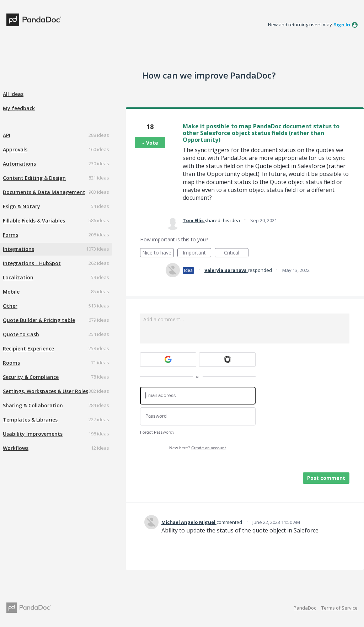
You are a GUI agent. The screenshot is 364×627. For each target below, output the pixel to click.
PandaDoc (305, 608)
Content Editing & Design (34, 178)
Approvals (15, 149)
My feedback (19, 108)
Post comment (326, 478)
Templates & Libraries (30, 420)
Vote (152, 143)
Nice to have (158, 253)
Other (10, 306)
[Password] (198, 416)
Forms (10, 235)
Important (197, 253)
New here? (198, 448)
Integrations (18, 249)
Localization (18, 277)
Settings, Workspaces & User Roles (45, 391)
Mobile (11, 292)
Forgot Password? (157, 432)
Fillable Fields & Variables (34, 221)
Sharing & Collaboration (33, 405)
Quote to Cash (21, 334)
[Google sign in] (168, 360)
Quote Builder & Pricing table (39, 320)
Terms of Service (339, 608)
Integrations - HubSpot (32, 263)
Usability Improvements (33, 434)
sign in (342, 25)
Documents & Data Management (44, 192)
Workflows (16, 448)
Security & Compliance (31, 377)
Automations (19, 164)
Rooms (11, 363)
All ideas (13, 94)
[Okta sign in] (227, 360)
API (7, 135)
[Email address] (198, 396)
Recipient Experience (28, 349)
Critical (236, 253)
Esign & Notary (22, 206)
